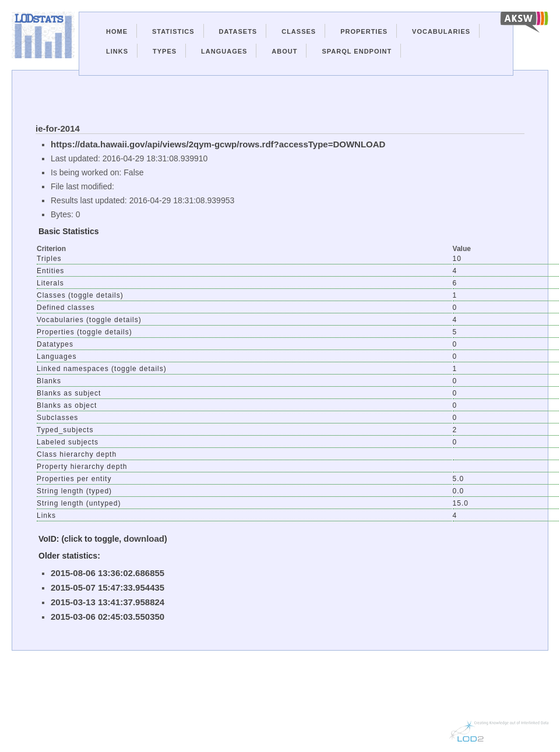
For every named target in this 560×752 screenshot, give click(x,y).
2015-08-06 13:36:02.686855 (108, 573)
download (144, 539)
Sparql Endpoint (357, 51)
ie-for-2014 (58, 128)
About (284, 51)
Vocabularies (441, 31)
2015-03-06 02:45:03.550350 (108, 617)
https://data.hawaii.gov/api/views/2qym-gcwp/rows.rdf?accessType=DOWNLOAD (218, 144)
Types (165, 51)
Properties (364, 31)
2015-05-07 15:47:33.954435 (108, 587)
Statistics (173, 31)
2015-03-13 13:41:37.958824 (108, 602)
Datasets (238, 31)
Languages (224, 51)
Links (117, 51)
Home (117, 31)
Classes (299, 31)
